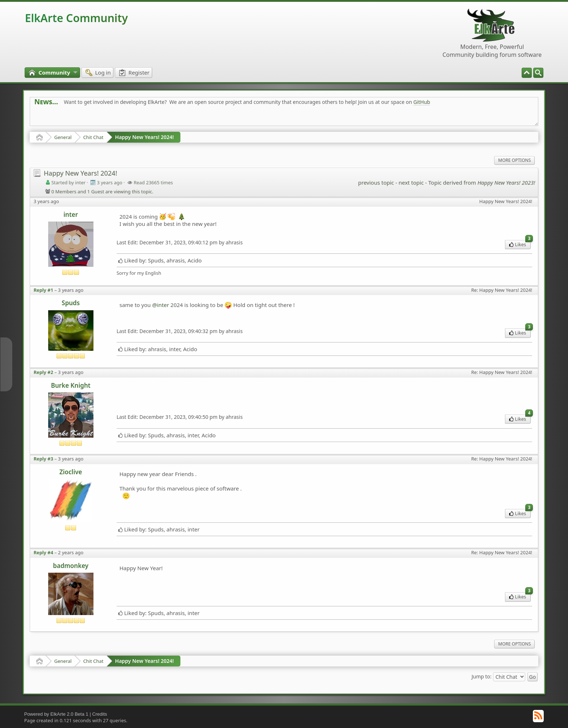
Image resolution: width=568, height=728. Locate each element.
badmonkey (71, 566)
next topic (411, 182)
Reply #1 (43, 290)
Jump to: (482, 676)
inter (71, 214)
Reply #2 (43, 372)
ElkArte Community (76, 18)
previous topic (376, 182)
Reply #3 (43, 459)
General (63, 137)
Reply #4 (43, 552)
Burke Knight (71, 385)
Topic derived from (482, 182)
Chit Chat (93, 137)
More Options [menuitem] (514, 160)
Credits (99, 714)
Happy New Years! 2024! (145, 137)
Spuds (71, 303)
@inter (161, 305)
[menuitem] (538, 73)
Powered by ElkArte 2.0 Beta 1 (56, 714)
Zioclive (71, 472)
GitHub (422, 102)
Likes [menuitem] (520, 244)
